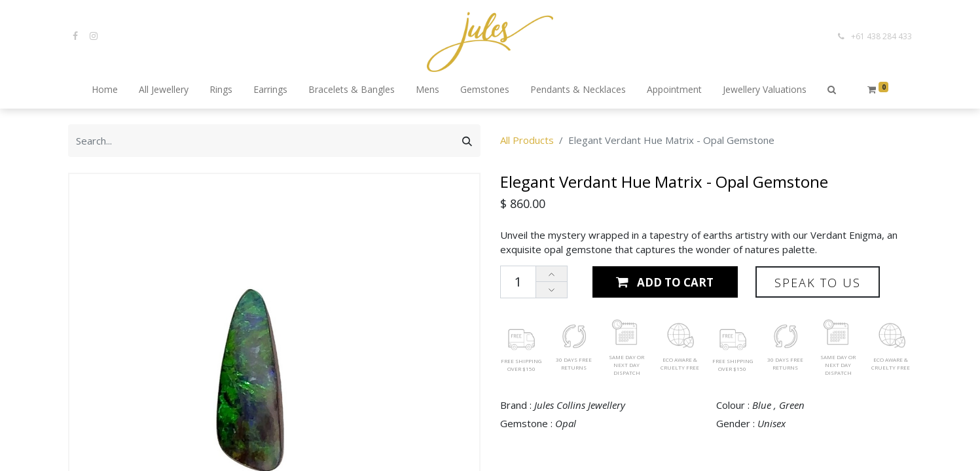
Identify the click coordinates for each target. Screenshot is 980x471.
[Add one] (552, 274)
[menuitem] (105, 90)
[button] (832, 90)
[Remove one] (552, 290)
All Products (527, 140)
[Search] (467, 141)
